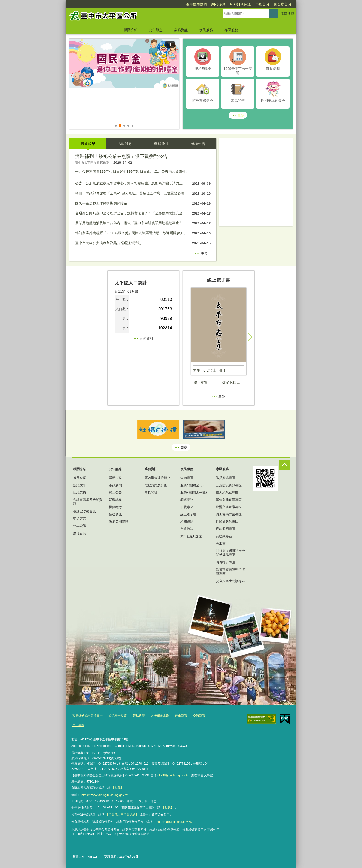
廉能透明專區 (226, 529)
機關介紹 (131, 30)
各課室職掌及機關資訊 (88, 502)
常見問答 (151, 492)
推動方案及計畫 (156, 485)
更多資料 (146, 338)
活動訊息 (115, 500)
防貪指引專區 (226, 562)
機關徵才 (115, 507)
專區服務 (231, 30)
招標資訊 (115, 514)
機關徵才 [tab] (161, 144)
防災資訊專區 (226, 478)
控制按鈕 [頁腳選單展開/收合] (284, 465)
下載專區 (187, 507)
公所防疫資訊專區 (229, 485)
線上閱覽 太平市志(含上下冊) (206, 383)
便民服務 (206, 30)
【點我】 (168, 807)
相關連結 (187, 522)
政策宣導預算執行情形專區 (230, 572)
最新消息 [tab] (88, 144)
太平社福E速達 (191, 536)
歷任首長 (80, 533)
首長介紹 (80, 478)
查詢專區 (187, 478)
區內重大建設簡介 (157, 478)
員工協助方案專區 (229, 514)
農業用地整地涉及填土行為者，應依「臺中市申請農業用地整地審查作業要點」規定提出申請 (143, 224)
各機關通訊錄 (160, 716)
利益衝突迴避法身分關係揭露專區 (230, 553)
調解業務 (187, 500)
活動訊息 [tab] (125, 144)
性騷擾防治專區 (227, 522)
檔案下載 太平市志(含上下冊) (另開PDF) (234, 383)
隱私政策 (139, 716)
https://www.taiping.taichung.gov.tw (105, 795)
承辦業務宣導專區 (229, 507)
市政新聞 (115, 485)
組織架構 (80, 492)
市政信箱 (187, 529)
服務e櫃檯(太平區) (194, 492)
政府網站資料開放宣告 (87, 716)
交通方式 (80, 518)
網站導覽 (192, 4)
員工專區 (78, 725)
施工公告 (115, 492)
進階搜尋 (287, 14)
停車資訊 (80, 526)
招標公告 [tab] (198, 144)
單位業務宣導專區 (229, 500)
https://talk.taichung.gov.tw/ (174, 822)
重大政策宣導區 (227, 492)
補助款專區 (224, 536)
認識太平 (80, 485)
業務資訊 (181, 30)
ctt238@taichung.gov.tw (173, 775)
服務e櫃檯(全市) (192, 485)
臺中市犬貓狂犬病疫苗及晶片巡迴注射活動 (143, 243)
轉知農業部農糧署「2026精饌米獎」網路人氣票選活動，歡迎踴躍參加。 (143, 233)
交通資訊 (199, 716)
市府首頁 (236, 4)
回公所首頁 (256, 4)
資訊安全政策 (118, 716)
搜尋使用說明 (170, 4)
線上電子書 (188, 514)
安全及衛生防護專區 (230, 581)
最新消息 (115, 478)
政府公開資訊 (119, 522)
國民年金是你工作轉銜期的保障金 (143, 204)
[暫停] (170, 44)
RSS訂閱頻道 (214, 4)
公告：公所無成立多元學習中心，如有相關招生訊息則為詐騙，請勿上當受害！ (143, 184)
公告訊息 (156, 30)
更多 (241, 115)
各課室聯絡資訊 (84, 511)
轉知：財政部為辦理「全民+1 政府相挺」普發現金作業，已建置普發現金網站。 (143, 194)
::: (64, 2)
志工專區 (222, 544)
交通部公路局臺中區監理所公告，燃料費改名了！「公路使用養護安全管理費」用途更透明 (143, 214)
